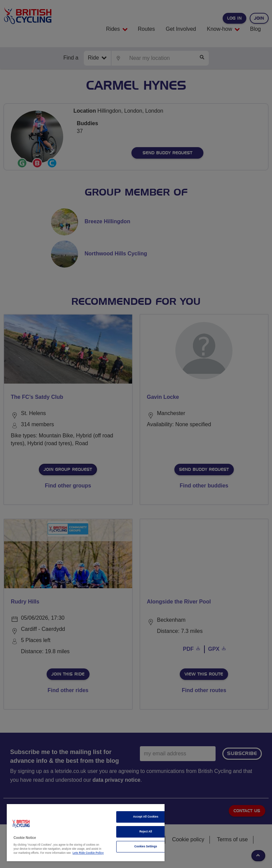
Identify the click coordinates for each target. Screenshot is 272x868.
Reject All (146, 832)
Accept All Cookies (146, 817)
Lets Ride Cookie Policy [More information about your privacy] (88, 853)
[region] (86, 833)
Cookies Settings (146, 847)
